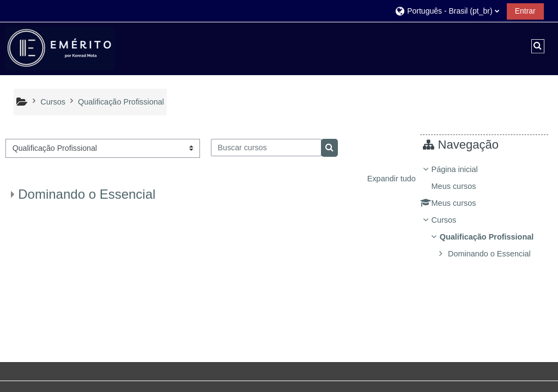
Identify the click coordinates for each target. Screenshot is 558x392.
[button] (447, 11)
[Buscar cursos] (266, 148)
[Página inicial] (60, 48)
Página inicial (462, 169)
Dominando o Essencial (87, 194)
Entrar (525, 11)
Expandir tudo (392, 179)
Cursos (452, 220)
